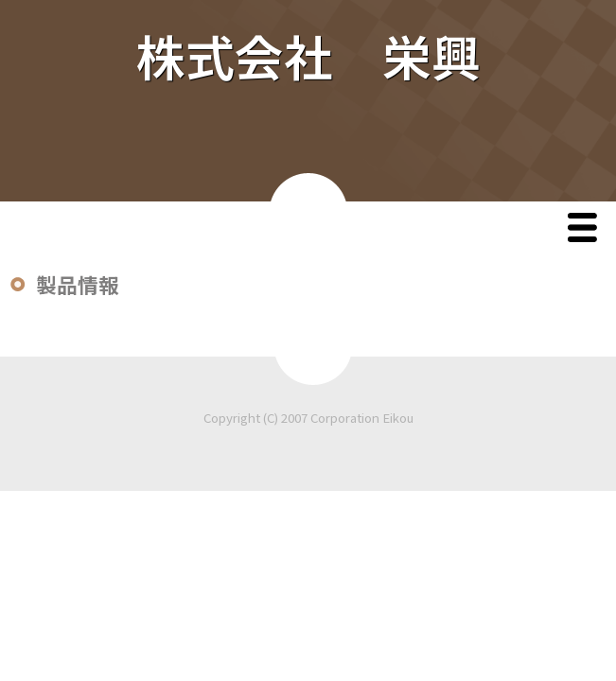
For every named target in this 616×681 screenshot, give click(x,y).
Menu (587, 229)
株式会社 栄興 (308, 55)
